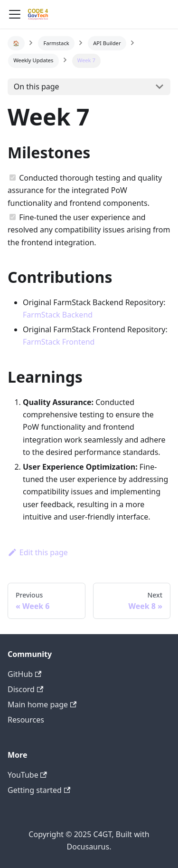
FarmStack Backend (58, 315)
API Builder (107, 43)
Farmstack (56, 43)
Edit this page (38, 552)
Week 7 (86, 60)
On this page (37, 87)
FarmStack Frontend (59, 342)
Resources (26, 720)
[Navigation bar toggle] (15, 14)
